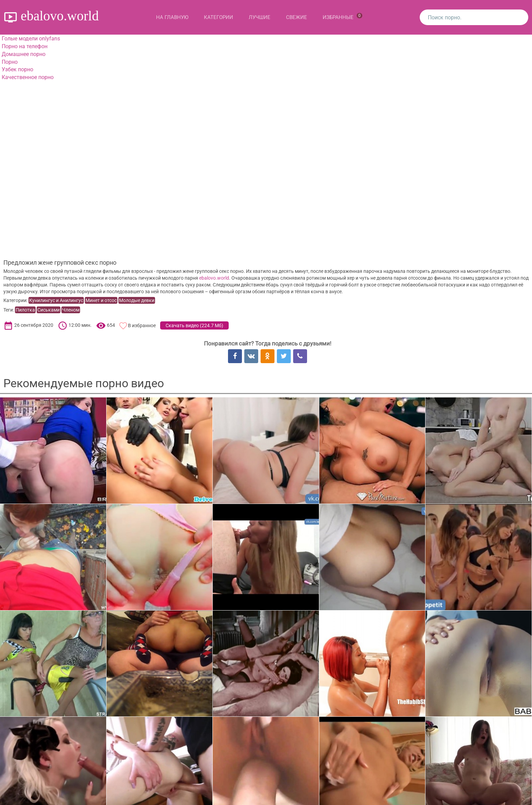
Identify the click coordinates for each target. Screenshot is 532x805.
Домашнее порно (24, 54)
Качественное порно (28, 77)
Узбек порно (17, 69)
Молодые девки (137, 300)
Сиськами (49, 310)
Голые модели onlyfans (31, 39)
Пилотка (25, 310)
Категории (218, 17)
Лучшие (260, 17)
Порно (10, 62)
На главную (172, 17)
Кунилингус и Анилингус (56, 300)
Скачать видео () (194, 325)
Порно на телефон (25, 46)
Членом (71, 310)
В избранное (142, 325)
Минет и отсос (101, 300)
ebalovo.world (214, 278)
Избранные (343, 17)
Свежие (297, 17)
